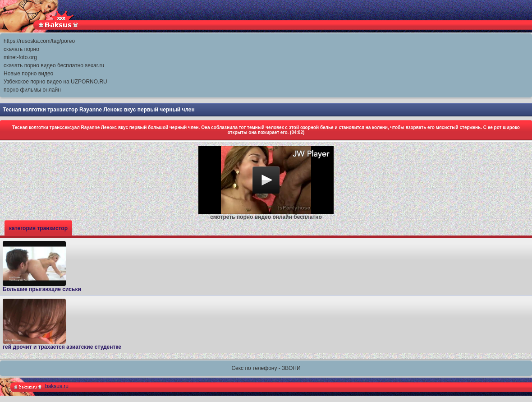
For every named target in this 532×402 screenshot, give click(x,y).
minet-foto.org (20, 57)
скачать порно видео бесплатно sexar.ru (54, 65)
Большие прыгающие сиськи (42, 267)
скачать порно (21, 49)
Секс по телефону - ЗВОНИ (266, 368)
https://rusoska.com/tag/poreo (39, 41)
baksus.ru (57, 386)
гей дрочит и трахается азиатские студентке (62, 324)
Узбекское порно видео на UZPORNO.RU (55, 82)
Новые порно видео (28, 74)
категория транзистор (38, 228)
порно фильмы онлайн (32, 90)
